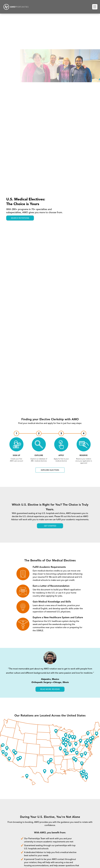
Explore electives (50, 470)
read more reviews (50, 689)
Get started (50, 526)
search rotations (20, 218)
